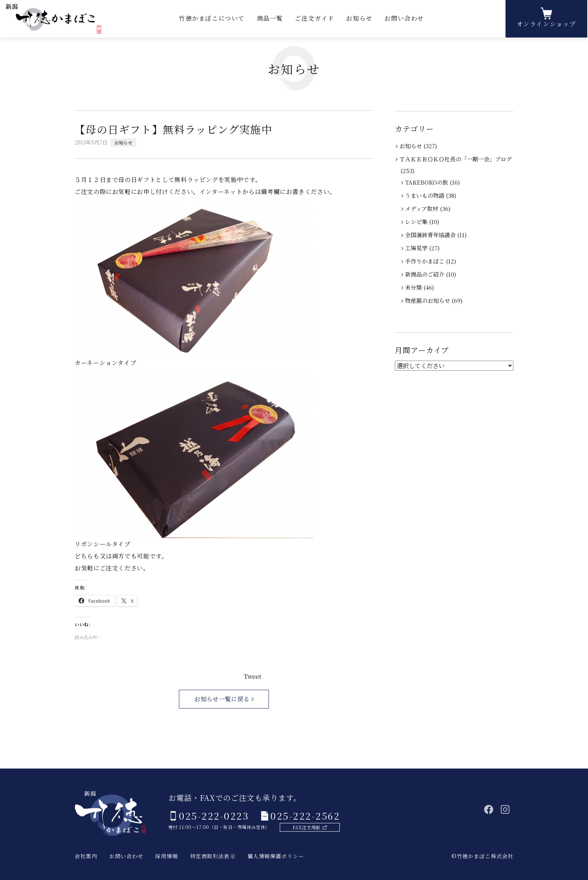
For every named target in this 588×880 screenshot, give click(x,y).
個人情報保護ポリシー (276, 856)
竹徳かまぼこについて (212, 19)
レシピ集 (417, 222)
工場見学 (417, 248)
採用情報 (166, 856)
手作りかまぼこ (425, 261)
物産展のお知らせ (428, 300)
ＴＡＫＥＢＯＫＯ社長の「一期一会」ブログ (456, 159)
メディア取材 (422, 208)
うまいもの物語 (425, 195)
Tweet (253, 676)
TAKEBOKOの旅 (427, 182)
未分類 (414, 287)
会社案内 (86, 856)
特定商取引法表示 (213, 856)
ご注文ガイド (315, 19)
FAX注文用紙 (306, 827)
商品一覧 (270, 19)
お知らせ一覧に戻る (222, 699)
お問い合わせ (404, 19)
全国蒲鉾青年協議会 (431, 235)
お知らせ (359, 19)
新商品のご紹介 (425, 274)
